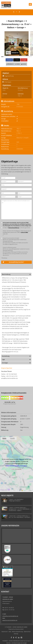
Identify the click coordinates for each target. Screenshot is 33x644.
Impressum (5, 632)
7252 (4, 90)
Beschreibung (6, 274)
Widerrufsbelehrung (17, 632)
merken (17, 64)
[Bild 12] (26, 57)
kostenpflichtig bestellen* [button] (16, 262)
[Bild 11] (24, 57)
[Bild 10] (22, 57)
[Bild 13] (28, 57)
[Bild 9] (20, 57)
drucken (24, 64)
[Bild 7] (15, 57)
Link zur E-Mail (24, 232)
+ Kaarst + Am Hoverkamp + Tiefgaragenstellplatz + (16, 500)
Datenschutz (27, 632)
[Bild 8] (18, 57)
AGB (10, 632)
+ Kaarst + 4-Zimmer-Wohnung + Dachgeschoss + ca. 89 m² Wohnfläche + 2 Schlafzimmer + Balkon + (20, 509)
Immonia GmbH (19, 629)
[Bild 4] (9, 57)
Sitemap (16, 634)
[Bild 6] (13, 57)
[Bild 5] (11, 57)
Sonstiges (5, 363)
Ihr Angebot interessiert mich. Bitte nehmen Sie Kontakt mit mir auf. (16, 210)
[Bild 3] (7, 57)
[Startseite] (6, 5)
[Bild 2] (4, 57)
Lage (3, 359)
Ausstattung (6, 356)
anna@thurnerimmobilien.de (9, 378)
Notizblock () (10, 64)
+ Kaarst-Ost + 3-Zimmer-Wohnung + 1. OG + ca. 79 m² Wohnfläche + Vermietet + (20, 517)
